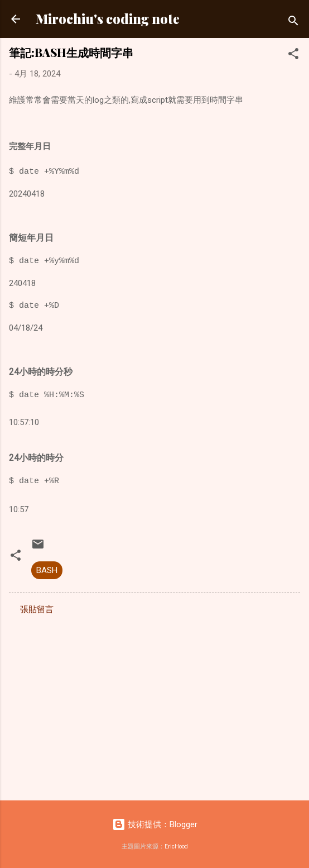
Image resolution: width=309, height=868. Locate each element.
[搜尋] (293, 23)
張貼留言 (37, 609)
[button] (293, 56)
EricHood (176, 846)
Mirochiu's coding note (108, 19)
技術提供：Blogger (155, 824)
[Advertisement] (154, 704)
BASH (47, 570)
